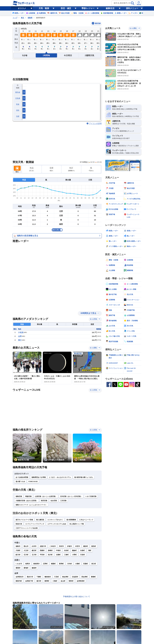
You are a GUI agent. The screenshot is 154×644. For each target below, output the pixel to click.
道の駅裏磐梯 (71, 520)
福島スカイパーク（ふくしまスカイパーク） (31, 505)
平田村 (42, 555)
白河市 (34, 546)
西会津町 (85, 577)
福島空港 (19, 496)
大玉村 (26, 550)
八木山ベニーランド (86, 520)
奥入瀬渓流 (40, 520)
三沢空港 (63, 501)
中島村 (58, 550)
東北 (22, 18)
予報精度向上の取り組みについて (76, 596)
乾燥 (18, 104)
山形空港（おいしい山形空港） (46, 496)
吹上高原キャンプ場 (77, 524)
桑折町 (86, 546)
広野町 (45, 564)
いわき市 (19, 564)
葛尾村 (18, 568)
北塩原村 (75, 577)
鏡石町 (34, 550)
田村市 (61, 546)
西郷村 (42, 550)
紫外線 (18, 92)
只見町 (56, 577)
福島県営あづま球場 (39, 477)
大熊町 (78, 564)
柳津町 (47, 581)
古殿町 (58, 555)
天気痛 (18, 98)
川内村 (69, 564)
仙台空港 (54, 501)
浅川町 (50, 555)
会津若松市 (20, 577)
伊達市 (69, 546)
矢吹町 (66, 550)
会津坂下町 (29, 581)
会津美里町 (81, 581)
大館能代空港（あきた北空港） (27, 501)
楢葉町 (53, 564)
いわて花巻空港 (91, 496)
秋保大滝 (19, 524)
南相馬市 (36, 564)
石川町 (26, 555)
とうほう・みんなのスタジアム (60, 477)
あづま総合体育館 (22, 477)
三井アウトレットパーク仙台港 (27, 528)
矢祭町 (82, 550)
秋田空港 (44, 501)
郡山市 (26, 546)
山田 (20, 336)
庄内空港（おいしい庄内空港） (71, 496)
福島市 (18, 546)
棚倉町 (74, 550)
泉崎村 (50, 550)
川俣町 (18, 550)
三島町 (55, 581)
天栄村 (82, 555)
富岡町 (61, 564)
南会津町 (65, 577)
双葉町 (86, 564)
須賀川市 (43, 546)
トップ (15, 18)
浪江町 (94, 564)
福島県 (30, 18)
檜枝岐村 (48, 577)
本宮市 (78, 546)
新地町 (26, 568)
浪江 (20, 340)
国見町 (94, 546)
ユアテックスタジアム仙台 (57, 524)
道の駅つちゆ (20, 481)
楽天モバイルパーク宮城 (24, 520)
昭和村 (71, 581)
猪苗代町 (19, 581)
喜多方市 (30, 577)
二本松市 (53, 546)
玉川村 (34, 555)
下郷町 (39, 577)
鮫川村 (18, 555)
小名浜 (21, 332)
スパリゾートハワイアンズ (35, 524)
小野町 (74, 555)
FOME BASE (33, 481)
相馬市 (28, 564)
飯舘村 (34, 568)
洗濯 (18, 116)
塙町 (90, 550)
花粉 (18, 110)
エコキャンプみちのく (55, 520)
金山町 (63, 581)
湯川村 (39, 581)
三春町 (66, 555)
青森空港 (28, 496)
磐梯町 (93, 577)
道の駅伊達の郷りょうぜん (84, 477)
